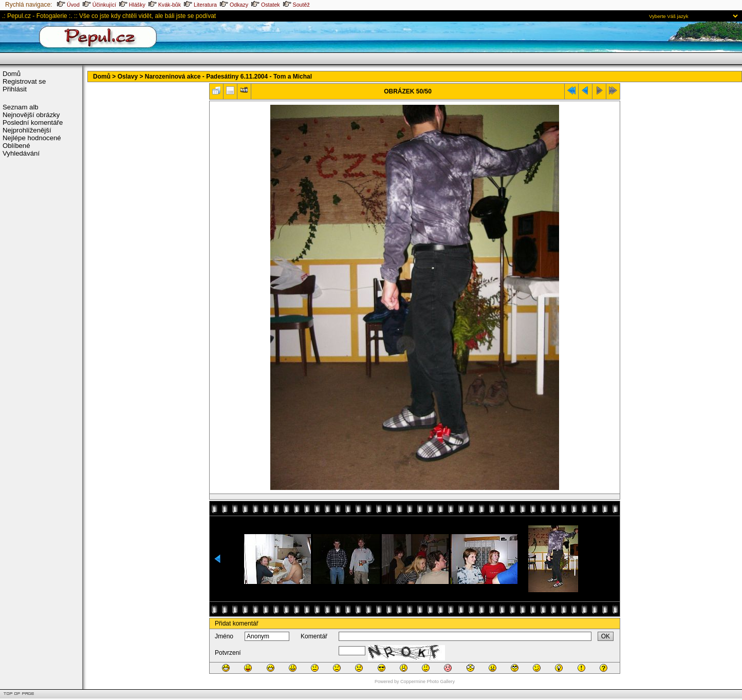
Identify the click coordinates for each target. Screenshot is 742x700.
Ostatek (266, 5)
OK (606, 636)
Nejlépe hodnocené (32, 138)
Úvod (68, 5)
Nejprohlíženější (27, 130)
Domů (12, 74)
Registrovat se (24, 81)
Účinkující (99, 5)
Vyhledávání (21, 153)
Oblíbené (16, 146)
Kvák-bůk (165, 5)
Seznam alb (21, 107)
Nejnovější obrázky (31, 115)
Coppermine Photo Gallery (428, 682)
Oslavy (128, 77)
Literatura (200, 5)
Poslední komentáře (33, 122)
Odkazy (234, 5)
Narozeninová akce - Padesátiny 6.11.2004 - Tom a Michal (228, 77)
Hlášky (132, 5)
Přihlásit (15, 89)
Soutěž (296, 5)
